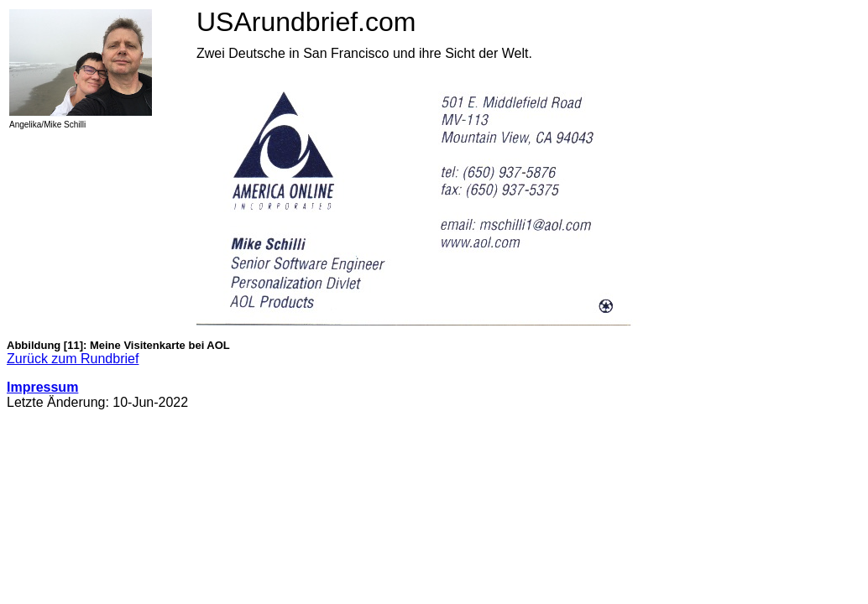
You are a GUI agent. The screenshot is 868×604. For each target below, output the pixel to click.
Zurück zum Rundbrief (73, 359)
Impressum (42, 387)
